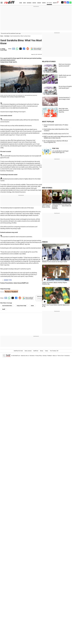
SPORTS (44, 3)
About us (55, 356)
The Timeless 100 (54, 351)
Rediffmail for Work (18, 351)
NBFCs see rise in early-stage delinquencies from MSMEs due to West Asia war (58, 137)
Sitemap (45, 356)
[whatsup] (71, 2)
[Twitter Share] (20, 49)
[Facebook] (68, 2)
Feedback (50, 356)
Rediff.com (17, 356)
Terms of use (61, 356)
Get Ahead (7, 36)
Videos (47, 351)
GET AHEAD (49, 3)
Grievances (67, 356)
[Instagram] (65, 2)
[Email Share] (13, 49)
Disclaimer (32, 356)
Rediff (4, 309)
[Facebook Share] (24, 49)
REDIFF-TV (55, 3)
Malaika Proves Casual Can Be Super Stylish (55, 262)
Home (2, 36)
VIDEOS (45, 242)
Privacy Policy (39, 356)
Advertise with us (25, 356)
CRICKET (39, 3)
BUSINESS (29, 3)
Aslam (32, 306)
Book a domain (28, 351)
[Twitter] (62, 2)
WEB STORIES (47, 188)
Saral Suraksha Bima (7, 306)
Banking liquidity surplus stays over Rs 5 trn (56, 134)
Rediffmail (36, 351)
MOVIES (34, 3)
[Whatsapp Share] (17, 49)
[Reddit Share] (27, 49)
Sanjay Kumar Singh (4, 49)
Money (42, 351)
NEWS (24, 3)
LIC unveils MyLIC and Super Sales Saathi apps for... (60, 152)
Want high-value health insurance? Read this (64, 110)
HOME (21, 3)
